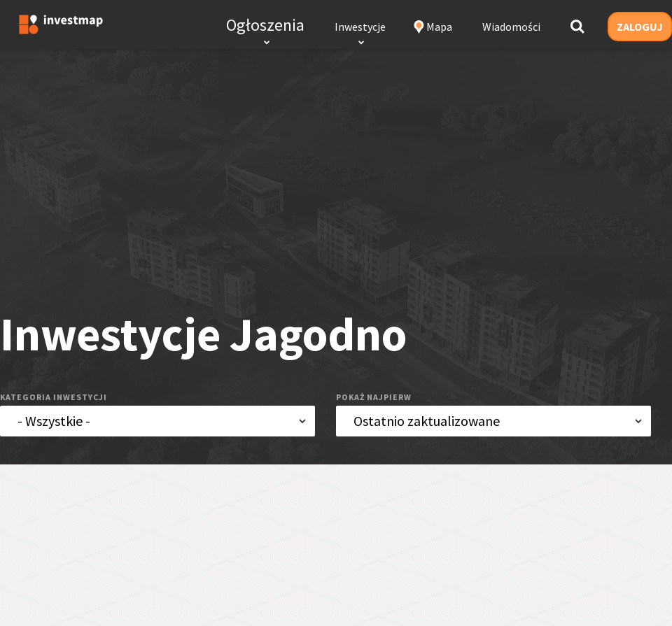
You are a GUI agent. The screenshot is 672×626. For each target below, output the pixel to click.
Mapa (439, 27)
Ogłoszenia (265, 25)
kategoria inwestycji (54, 397)
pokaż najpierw (374, 397)
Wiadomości (511, 27)
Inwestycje (360, 27)
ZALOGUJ (640, 27)
